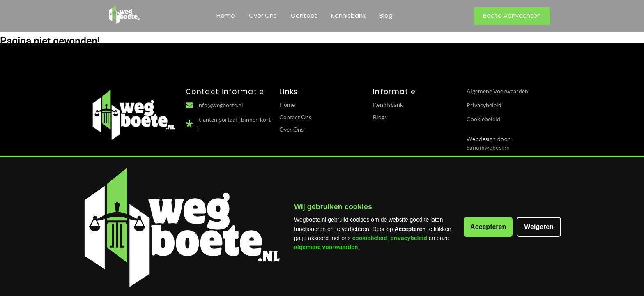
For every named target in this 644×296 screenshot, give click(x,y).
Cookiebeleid (483, 119)
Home (226, 15)
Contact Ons (295, 117)
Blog (386, 15)
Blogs (380, 117)
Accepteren (488, 227)
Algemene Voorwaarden (497, 91)
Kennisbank (348, 15)
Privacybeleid (484, 105)
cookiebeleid (370, 238)
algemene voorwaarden (326, 247)
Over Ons (263, 15)
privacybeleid (409, 238)
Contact (304, 15)
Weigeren (539, 227)
